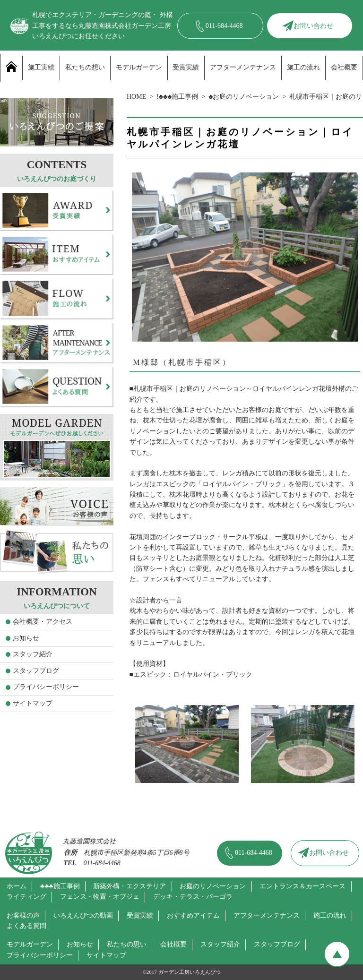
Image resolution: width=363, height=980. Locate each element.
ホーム (17, 886)
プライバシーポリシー (46, 687)
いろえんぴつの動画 (83, 916)
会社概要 (344, 67)
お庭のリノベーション (213, 886)
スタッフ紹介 (33, 654)
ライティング (26, 897)
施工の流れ (303, 67)
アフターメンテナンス (243, 67)
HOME (136, 97)
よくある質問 (26, 926)
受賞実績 (186, 67)
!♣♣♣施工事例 (177, 97)
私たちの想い (85, 67)
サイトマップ (33, 703)
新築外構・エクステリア (130, 886)
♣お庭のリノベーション (244, 97)
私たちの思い (127, 944)
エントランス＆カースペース (302, 886)
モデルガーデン (139, 67)
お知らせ (26, 638)
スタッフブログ (36, 671)
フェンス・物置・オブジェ (100, 897)
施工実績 (41, 67)
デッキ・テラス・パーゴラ (193, 897)
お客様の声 (23, 916)
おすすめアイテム (193, 916)
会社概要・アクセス (43, 622)
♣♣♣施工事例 (60, 886)
